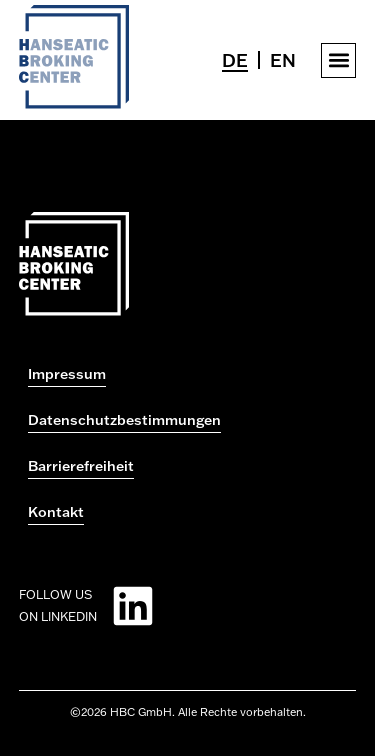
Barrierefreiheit (81, 466)
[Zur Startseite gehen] (74, 103)
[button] (338, 60)
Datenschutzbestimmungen (124, 420)
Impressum (67, 374)
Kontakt (56, 512)
